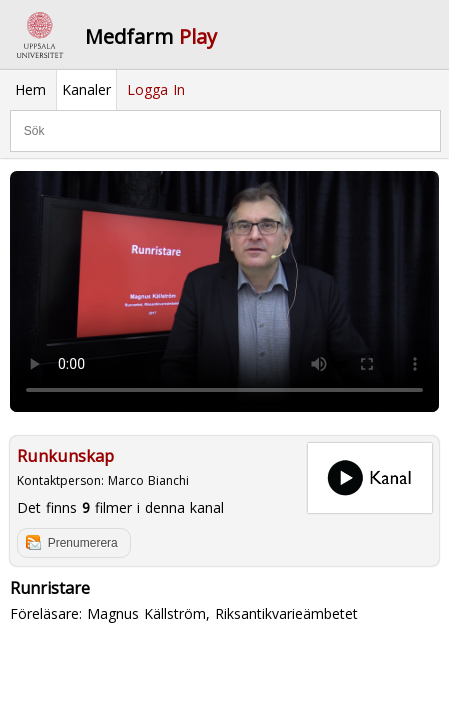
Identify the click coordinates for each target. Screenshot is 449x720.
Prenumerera (83, 543)
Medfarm (151, 36)
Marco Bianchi (148, 480)
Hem (30, 89)
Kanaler (86, 89)
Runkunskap (65, 456)
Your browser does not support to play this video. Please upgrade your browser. (224, 291)
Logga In (156, 89)
